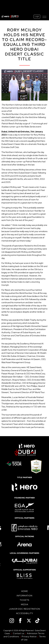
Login (37, 16)
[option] (24, 528)
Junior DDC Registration (24, 609)
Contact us (19, 633)
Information (24, 596)
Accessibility (25, 613)
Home (25, 591)
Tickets (24, 600)
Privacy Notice (29, 637)
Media (25, 604)
